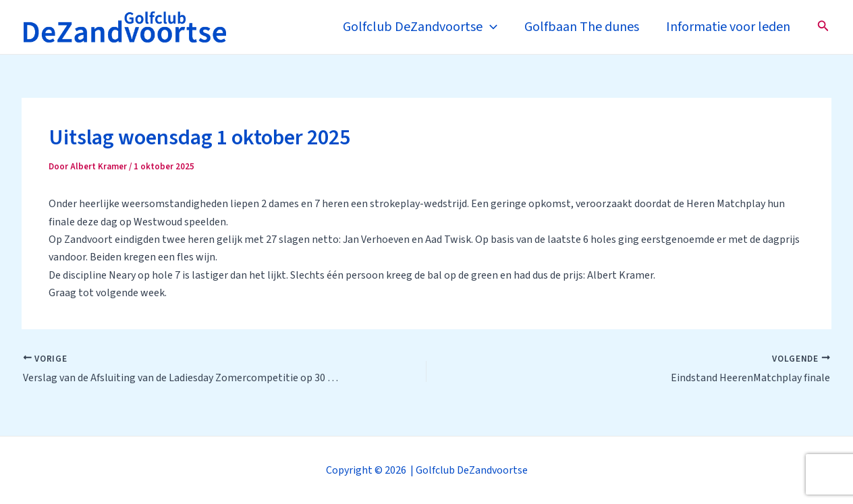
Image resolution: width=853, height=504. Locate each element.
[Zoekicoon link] (823, 27)
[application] (490, 27)
